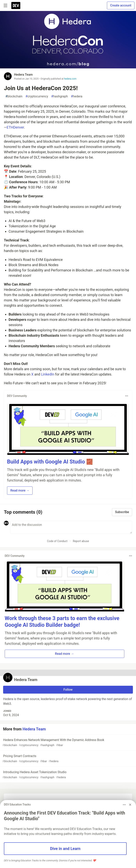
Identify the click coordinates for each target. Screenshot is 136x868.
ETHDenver (15, 127)
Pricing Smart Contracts (68, 759)
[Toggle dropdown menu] (127, 396)
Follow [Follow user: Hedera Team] (68, 690)
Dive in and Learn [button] (65, 849)
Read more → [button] (20, 490)
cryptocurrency (37, 96)
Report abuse (81, 541)
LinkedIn (48, 374)
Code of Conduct (57, 541)
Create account (121, 5)
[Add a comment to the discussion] (71, 527)
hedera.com (70, 79)
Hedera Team (23, 75)
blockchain (14, 96)
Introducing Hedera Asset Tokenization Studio (68, 775)
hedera (77, 96)
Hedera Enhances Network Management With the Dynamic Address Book (68, 743)
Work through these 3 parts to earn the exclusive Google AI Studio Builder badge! (62, 622)
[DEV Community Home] (16, 5)
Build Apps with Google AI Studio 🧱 (50, 462)
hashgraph (60, 96)
